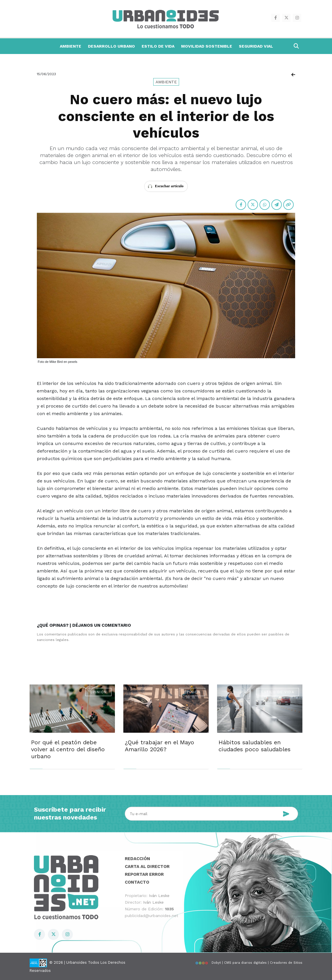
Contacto (137, 882)
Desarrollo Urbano (111, 46)
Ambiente (71, 46)
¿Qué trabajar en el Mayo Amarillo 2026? (159, 746)
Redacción (137, 859)
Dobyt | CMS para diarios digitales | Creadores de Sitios (249, 963)
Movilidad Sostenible (207, 46)
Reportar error (144, 874)
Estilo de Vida (158, 46)
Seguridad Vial (256, 46)
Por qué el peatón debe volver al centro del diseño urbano (68, 749)
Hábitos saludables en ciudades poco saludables (255, 746)
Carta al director (147, 866)
